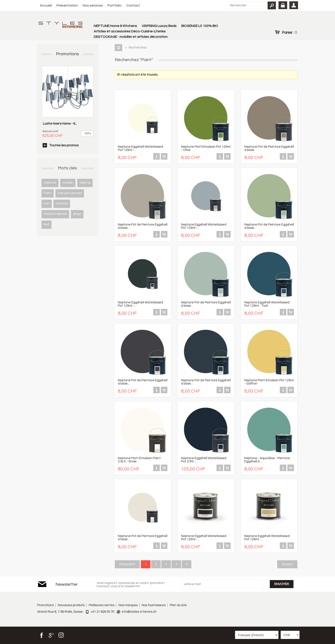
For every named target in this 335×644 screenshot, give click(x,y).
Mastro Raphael (55, 214)
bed (47, 224)
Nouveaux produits (71, 605)
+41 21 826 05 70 (102, 612)
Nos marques (128, 605)
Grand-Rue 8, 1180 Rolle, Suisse (60, 612)
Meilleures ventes (102, 605)
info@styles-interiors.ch (139, 612)
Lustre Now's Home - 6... (60, 124)
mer (47, 203)
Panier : (289, 32)
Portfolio (115, 5)
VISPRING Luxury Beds (159, 26)
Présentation (67, 5)
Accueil (46, 5)
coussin (68, 183)
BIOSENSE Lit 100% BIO (200, 26)
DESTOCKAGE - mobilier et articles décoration (131, 37)
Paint (48, 193)
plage (77, 214)
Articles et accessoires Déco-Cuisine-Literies (130, 31)
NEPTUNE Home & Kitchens (115, 26)
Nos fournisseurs (154, 605)
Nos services (93, 5)
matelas (62, 203)
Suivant (287, 564)
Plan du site (178, 605)
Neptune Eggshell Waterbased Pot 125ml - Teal (267, 304)
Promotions (67, 54)
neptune (50, 183)
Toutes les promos (64, 145)
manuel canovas (70, 193)
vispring (85, 183)
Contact (133, 5)
